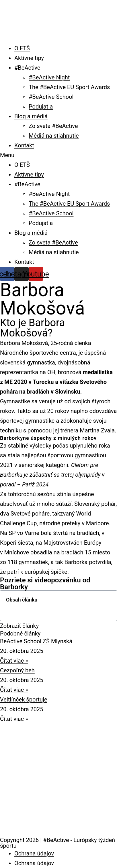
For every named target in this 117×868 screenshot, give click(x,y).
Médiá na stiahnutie (54, 136)
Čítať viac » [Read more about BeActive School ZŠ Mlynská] (14, 661)
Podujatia (41, 107)
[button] (58, 155)
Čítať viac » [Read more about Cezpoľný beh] (14, 690)
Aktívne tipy (29, 58)
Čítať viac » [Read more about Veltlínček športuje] (14, 719)
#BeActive (27, 68)
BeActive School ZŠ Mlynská (36, 641)
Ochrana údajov (34, 853)
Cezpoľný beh (17, 670)
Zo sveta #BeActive (53, 126)
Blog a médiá (31, 116)
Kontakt (24, 145)
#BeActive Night (49, 77)
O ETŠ (22, 48)
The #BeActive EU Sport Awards (69, 87)
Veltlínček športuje (24, 699)
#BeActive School (51, 97)
